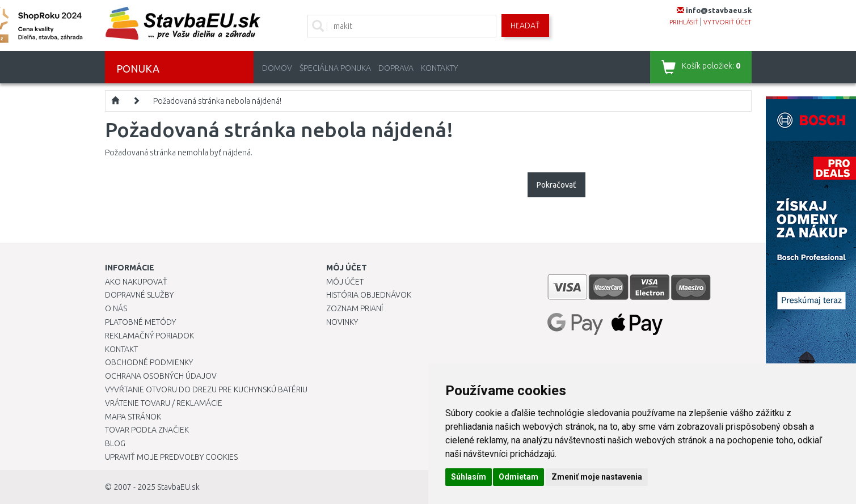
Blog (115, 443)
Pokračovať (556, 185)
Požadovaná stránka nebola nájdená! (217, 101)
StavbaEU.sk (178, 487)
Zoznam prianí (355, 308)
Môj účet (345, 282)
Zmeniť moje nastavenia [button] (597, 477)
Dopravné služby (139, 295)
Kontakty (439, 68)
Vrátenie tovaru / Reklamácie (164, 403)
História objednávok (369, 295)
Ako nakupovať (136, 282)
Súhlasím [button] (469, 477)
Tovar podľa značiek (147, 430)
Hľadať (525, 26)
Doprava (396, 68)
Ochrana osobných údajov (161, 376)
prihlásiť (684, 22)
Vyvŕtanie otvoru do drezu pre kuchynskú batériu (206, 389)
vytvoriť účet (728, 22)
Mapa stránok (133, 417)
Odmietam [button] (518, 477)
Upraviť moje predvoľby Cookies (171, 457)
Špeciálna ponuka (335, 68)
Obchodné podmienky (149, 362)
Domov (277, 68)
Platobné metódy (140, 322)
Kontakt (121, 349)
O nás (116, 308)
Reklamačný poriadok (149, 336)
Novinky (342, 322)
